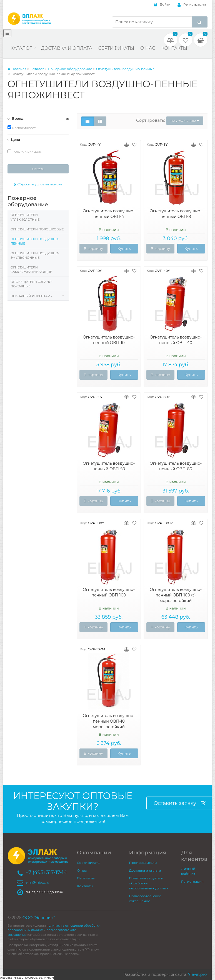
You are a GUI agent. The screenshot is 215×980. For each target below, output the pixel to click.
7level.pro (197, 974)
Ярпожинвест (22, 128)
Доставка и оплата (66, 48)
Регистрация (192, 5)
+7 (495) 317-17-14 (46, 872)
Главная (17, 69)
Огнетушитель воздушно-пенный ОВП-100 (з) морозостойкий (176, 595)
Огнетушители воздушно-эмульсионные (35, 255)
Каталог (21, 48)
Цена (14, 140)
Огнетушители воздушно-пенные (125, 69)
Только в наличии (25, 152)
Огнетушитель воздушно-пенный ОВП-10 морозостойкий (109, 721)
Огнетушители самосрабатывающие (31, 270)
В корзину (93, 248)
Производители (143, 863)
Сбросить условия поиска (38, 184)
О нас (148, 48)
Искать (38, 169)
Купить (124, 248)
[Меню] (7, 33)
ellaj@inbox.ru (37, 882)
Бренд (16, 119)
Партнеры (86, 878)
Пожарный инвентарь (31, 296)
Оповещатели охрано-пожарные (32, 284)
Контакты (174, 48)
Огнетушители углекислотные (25, 217)
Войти (162, 5)
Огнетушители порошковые (37, 229)
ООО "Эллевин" (39, 918)
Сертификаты (116, 48)
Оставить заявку (180, 803)
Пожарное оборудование (70, 69)
